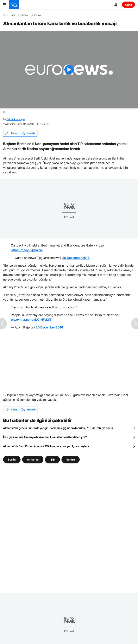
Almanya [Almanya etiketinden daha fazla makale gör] (33, 459)
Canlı (128, 5)
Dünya (24, 15)
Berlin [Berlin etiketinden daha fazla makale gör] (12, 459)
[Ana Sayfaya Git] (14, 5)
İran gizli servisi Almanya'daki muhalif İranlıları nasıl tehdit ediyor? (45, 437)
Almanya (37, 15)
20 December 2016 (76, 258)
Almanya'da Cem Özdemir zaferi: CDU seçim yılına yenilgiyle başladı (46, 446)
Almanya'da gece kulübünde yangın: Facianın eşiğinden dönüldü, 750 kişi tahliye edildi (58, 428)
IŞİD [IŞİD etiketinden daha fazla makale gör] (52, 459)
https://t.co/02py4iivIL (27, 250)
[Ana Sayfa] (4, 15)
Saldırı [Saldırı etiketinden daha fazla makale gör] (71, 459)
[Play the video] (69, 70)
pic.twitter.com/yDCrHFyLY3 (31, 320)
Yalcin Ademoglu (15, 119)
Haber (13, 15)
